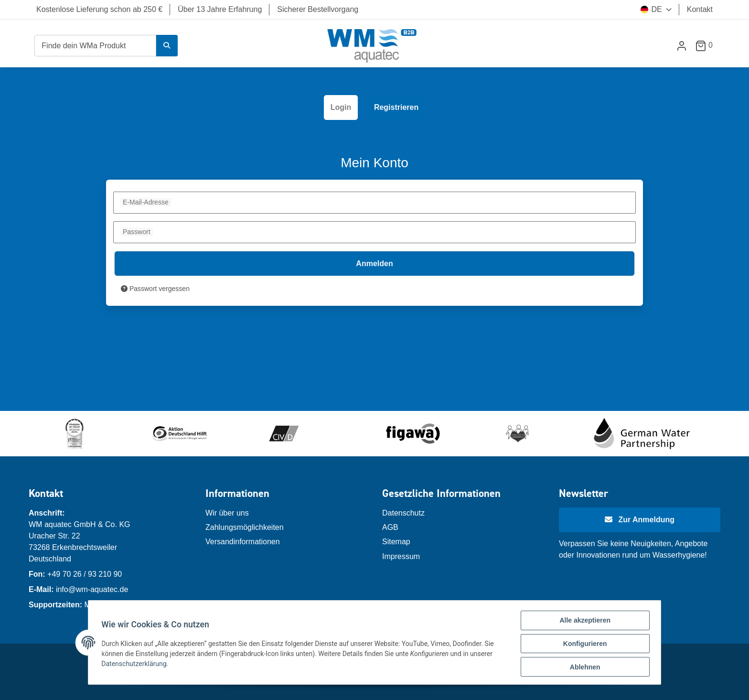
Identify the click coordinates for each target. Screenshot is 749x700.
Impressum (401, 556)
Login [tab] (341, 107)
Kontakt (700, 9)
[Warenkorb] (708, 45)
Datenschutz (403, 513)
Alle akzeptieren (583, 623)
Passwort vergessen (155, 289)
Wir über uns (227, 513)
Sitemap (396, 542)
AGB (390, 527)
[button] (682, 46)
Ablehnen (583, 668)
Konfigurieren (583, 645)
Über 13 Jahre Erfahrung (220, 9)
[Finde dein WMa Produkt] (95, 46)
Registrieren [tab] (396, 107)
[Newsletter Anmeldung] (640, 520)
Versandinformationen (243, 542)
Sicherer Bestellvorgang (318, 9)
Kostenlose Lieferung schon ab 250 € (99, 9)
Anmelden (374, 264)
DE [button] (651, 9)
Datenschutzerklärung (136, 665)
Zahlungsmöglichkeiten (245, 527)
